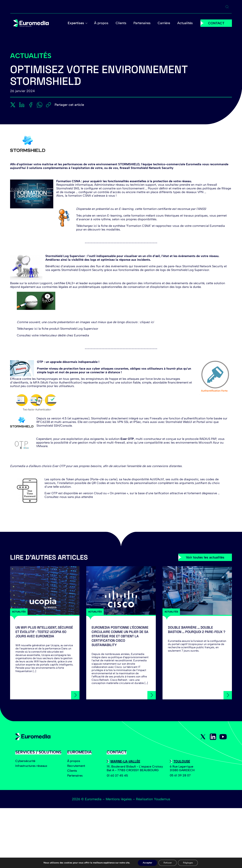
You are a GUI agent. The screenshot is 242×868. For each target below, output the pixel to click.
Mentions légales (119, 799)
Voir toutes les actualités (205, 557)
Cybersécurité (25, 761)
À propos (103, 23)
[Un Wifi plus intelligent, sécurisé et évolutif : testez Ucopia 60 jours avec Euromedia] (45, 591)
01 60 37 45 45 (117, 776)
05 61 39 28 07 (180, 775)
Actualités (185, 23)
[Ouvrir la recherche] (227, 7)
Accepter (147, 863)
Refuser (168, 863)
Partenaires (143, 23)
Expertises (78, 23)
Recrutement (76, 766)
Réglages (188, 863)
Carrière (165, 23)
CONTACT (216, 23)
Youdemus (162, 799)
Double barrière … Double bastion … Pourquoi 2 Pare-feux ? (197, 630)
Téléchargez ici (27, 329)
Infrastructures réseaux (31, 766)
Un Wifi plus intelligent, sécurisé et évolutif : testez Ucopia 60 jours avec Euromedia (44, 632)
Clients (122, 23)
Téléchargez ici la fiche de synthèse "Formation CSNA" (114, 226)
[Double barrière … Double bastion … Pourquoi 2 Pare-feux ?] (197, 591)
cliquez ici (147, 322)
